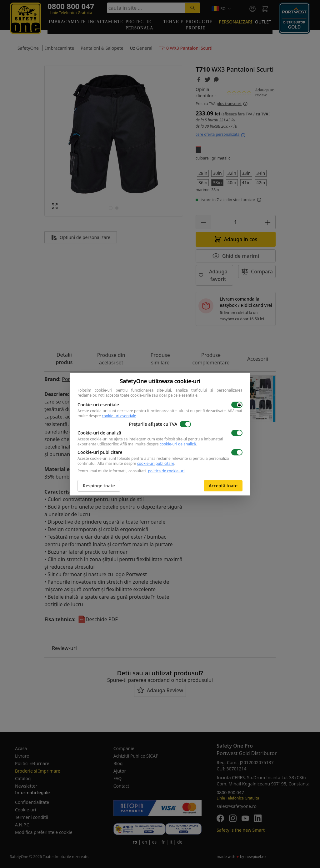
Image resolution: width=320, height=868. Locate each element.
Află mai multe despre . (158, 444)
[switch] (237, 405)
